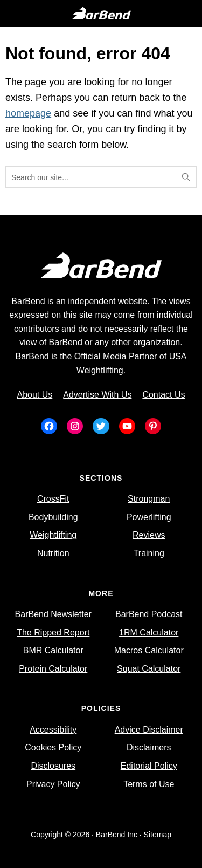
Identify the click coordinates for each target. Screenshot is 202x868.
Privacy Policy (53, 784)
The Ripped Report (53, 633)
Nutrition (53, 553)
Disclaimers (149, 747)
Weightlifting (53, 535)
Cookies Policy (53, 747)
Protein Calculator (53, 669)
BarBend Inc (117, 835)
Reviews (149, 535)
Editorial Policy (149, 766)
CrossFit (53, 499)
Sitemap (158, 835)
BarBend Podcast (149, 614)
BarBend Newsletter (53, 614)
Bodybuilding (53, 517)
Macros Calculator (149, 650)
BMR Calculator (53, 650)
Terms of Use (149, 784)
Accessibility (53, 730)
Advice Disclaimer (149, 730)
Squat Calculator (149, 669)
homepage (28, 113)
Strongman (149, 499)
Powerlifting (149, 517)
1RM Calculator (149, 633)
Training (149, 553)
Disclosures (53, 766)
